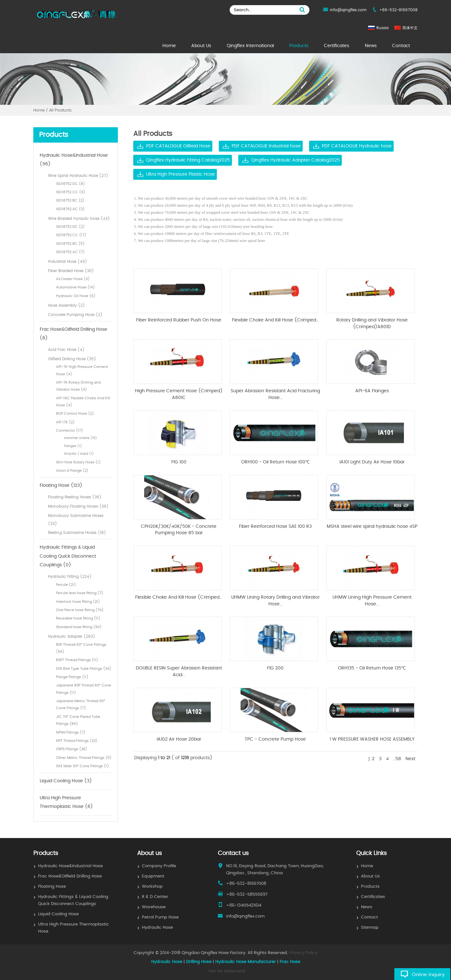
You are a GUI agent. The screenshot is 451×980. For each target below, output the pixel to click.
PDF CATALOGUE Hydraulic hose (357, 146)
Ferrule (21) (66, 585)
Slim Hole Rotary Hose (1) (78, 462)
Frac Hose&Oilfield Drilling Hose (70, 876)
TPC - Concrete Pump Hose (275, 739)
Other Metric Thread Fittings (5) (84, 758)
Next (410, 759)
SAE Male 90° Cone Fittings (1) (82, 766)
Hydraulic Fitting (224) (70, 577)
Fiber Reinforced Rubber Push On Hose (179, 320)
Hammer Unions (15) (81, 438)
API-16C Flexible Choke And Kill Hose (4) (83, 402)
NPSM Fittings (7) (71, 732)
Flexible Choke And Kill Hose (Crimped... (275, 320)
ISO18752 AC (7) (70, 252)
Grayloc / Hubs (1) (79, 454)
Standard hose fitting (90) (79, 627)
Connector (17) (70, 431)
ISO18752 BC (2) (70, 200)
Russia (382, 28)
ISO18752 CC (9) (71, 192)
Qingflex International (250, 46)
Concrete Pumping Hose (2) (75, 315)
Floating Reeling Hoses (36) (75, 497)
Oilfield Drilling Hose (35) (72, 359)
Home (169, 46)
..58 (397, 759)
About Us (201, 46)
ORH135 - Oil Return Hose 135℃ (372, 668)
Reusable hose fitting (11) (78, 618)
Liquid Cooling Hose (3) (66, 781)
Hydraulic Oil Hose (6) (76, 296)
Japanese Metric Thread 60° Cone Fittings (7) (81, 705)
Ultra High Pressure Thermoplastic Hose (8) (66, 802)
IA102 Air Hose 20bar (179, 739)
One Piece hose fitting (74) (80, 610)
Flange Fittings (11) (72, 677)
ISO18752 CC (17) (71, 235)
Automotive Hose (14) (75, 287)
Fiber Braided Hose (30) (71, 271)
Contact (401, 46)
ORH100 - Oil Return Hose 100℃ (275, 462)
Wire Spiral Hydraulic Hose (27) (78, 176)
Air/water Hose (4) (73, 279)
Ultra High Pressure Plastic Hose (180, 174)
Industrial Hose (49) (68, 262)
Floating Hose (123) (61, 486)
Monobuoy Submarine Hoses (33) (76, 520)
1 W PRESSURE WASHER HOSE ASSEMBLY (372, 739)
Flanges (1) (73, 446)
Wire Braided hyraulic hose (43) (79, 219)
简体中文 (410, 28)
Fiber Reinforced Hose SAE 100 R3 (275, 527)
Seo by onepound (227, 971)
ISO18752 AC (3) (70, 209)
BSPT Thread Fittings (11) (77, 660)
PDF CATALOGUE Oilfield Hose (178, 146)
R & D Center (155, 897)
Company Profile (159, 866)
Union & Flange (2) (72, 471)
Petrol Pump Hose (160, 917)
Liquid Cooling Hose (58, 914)
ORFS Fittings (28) (72, 749)
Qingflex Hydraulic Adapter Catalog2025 (295, 160)
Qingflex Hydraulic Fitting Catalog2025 (188, 160)
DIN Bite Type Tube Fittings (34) (84, 669)
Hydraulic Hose (157, 928)
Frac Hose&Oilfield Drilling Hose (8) (74, 334)
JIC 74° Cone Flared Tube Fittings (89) (78, 720)
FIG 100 (179, 462)
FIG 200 (275, 668)
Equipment (153, 876)
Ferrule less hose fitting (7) (80, 593)
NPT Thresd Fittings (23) (77, 741)
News (371, 46)
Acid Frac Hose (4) (66, 350)
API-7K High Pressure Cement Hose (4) (82, 370)
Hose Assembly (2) (66, 305)
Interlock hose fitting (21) (78, 602)
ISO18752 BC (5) (70, 244)
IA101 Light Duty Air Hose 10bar (372, 462)
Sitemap (370, 928)
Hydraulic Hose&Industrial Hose (70, 866)
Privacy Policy (303, 953)
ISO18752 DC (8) (70, 184)
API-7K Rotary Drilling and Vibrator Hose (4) (78, 386)
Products (299, 46)
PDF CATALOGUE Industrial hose (266, 146)
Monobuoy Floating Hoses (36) (78, 506)
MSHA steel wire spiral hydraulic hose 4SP (372, 527)
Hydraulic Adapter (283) (72, 636)
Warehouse (154, 907)
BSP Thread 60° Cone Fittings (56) (81, 648)
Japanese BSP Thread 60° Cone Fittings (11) (84, 689)
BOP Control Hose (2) (75, 414)
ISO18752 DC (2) (70, 227)
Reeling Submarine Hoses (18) (77, 533)
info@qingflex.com (348, 10)
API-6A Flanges (372, 391)
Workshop (152, 887)
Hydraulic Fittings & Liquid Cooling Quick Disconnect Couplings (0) (68, 556)
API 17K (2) (65, 422)
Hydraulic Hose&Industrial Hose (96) (74, 160)
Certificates (336, 46)
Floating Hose (52, 887)
